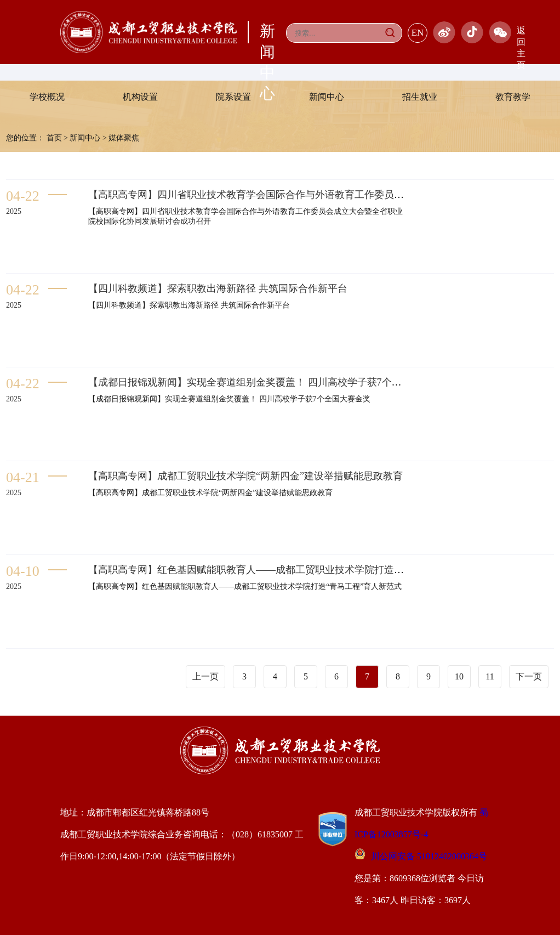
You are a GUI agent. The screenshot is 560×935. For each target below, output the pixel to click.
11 (490, 676)
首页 (54, 138)
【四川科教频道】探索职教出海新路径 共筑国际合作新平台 (218, 288)
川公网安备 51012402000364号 (421, 856)
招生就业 (420, 97)
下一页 (529, 676)
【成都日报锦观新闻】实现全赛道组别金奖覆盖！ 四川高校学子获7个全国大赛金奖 (270, 382)
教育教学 (513, 97)
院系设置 (233, 97)
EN (418, 33)
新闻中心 (327, 97)
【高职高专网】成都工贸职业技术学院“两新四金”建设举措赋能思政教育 (245, 476)
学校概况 (47, 97)
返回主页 (521, 48)
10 (459, 676)
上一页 (205, 676)
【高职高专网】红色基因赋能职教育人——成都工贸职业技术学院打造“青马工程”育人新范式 (290, 570)
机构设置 (140, 97)
